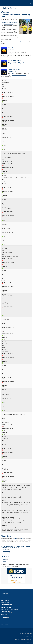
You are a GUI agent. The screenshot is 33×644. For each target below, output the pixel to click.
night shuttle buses (13, 23)
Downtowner (6, 553)
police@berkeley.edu (8, 599)
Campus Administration (6, 613)
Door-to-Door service (14, 69)
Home (2, 624)
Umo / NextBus (7, 551)
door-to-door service (8, 24)
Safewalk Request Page (6, 607)
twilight (16, 539)
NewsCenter (4, 614)
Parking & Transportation (7, 604)
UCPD (2, 606)
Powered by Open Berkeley (26, 633)
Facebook (5, 559)
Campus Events (4, 619)
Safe (2, 23)
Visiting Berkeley (5, 617)
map (12, 73)
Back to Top (30, 642)
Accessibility (29, 635)
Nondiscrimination (28, 636)
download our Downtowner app (19, 42)
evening (23, 539)
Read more (4, 544)
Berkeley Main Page (5, 611)
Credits (6, 624)
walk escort (5, 23)
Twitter (5, 561)
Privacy (30, 638)
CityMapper (6, 549)
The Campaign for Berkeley (7, 616)
